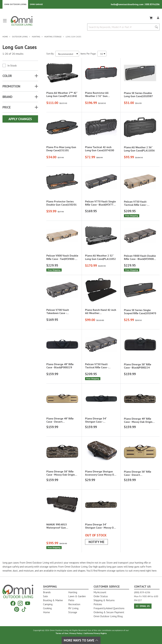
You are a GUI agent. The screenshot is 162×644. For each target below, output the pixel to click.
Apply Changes (20, 119)
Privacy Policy (76, 633)
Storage (73, 612)
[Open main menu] (5, 22)
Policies (98, 604)
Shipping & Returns (104, 600)
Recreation (74, 604)
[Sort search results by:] (67, 54)
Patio (71, 600)
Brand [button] (7, 97)
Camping (48, 604)
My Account (100, 592)
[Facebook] (13, 603)
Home (46, 612)
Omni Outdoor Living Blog (108, 616)
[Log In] (158, 17)
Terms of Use (62, 633)
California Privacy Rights (95, 633)
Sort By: (50, 54)
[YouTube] (28, 603)
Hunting (73, 592)
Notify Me (96, 542)
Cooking (47, 608)
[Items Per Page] (102, 54)
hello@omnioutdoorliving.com (127, 4)
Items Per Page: (88, 54)
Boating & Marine (53, 600)
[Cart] (151, 17)
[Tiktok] (24, 609)
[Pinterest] (17, 609)
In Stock (12, 65)
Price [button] (7, 107)
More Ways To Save (81, 640)
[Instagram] (20, 603)
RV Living (73, 608)
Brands (47, 592)
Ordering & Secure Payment (109, 612)
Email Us (143, 606)
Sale (45, 596)
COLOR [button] (7, 76)
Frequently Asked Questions (109, 608)
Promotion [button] (11, 86)
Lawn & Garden (77, 596)
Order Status (101, 596)
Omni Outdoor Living (15, 4)
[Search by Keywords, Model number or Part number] (121, 27)
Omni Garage (36, 4)
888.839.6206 (152, 4)
